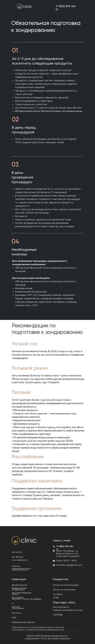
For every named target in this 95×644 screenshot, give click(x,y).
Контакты (17, 613)
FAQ (14, 618)
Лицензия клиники (20, 570)
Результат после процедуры (27, 599)
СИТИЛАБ (58, 615)
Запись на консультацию (66, 585)
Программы (18, 608)
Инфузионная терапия (23, 622)
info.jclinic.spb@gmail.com (69, 565)
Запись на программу (64, 590)
